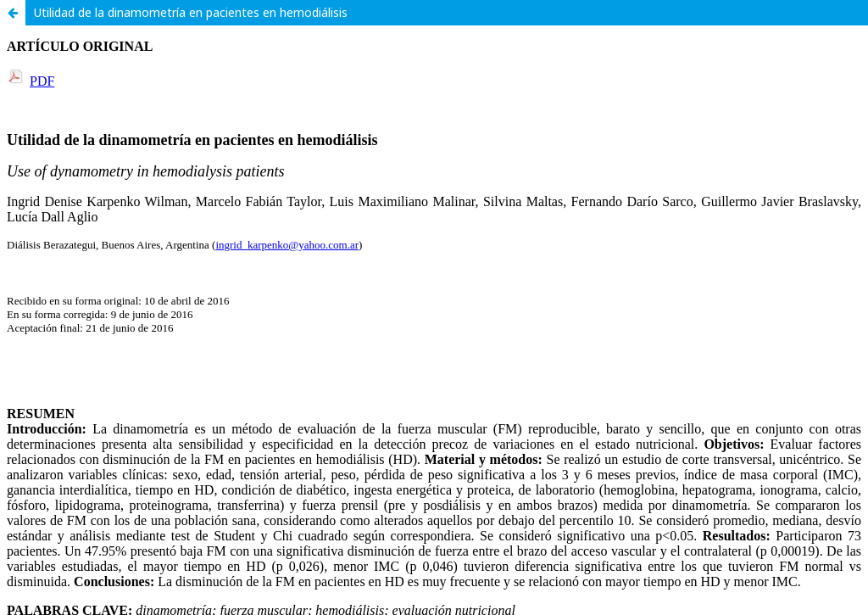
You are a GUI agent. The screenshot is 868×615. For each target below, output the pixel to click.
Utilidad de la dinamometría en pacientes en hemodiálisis (191, 12)
